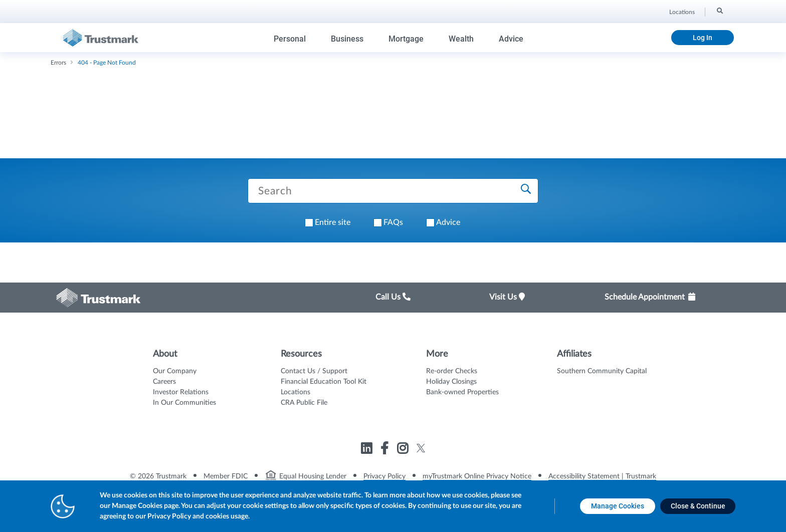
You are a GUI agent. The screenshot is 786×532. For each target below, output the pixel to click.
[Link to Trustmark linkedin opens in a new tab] (368, 450)
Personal (290, 39)
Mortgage (406, 39)
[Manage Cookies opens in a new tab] (618, 506)
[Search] (719, 11)
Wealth (461, 39)
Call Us (393, 297)
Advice (511, 39)
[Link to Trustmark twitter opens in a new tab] (421, 448)
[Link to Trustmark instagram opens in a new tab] (404, 450)
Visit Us (507, 297)
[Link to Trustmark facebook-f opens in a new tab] (386, 450)
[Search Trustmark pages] (393, 191)
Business (347, 39)
